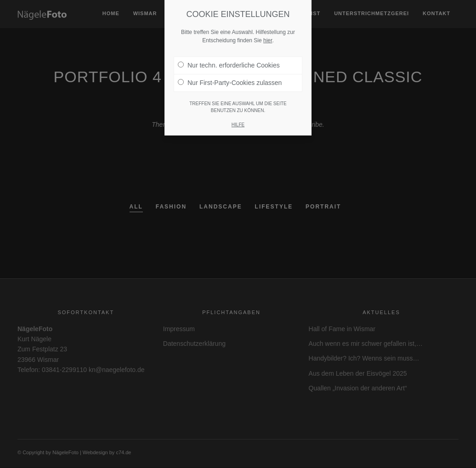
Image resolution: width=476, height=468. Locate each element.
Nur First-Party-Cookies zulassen (230, 83)
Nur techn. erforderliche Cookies (229, 65)
